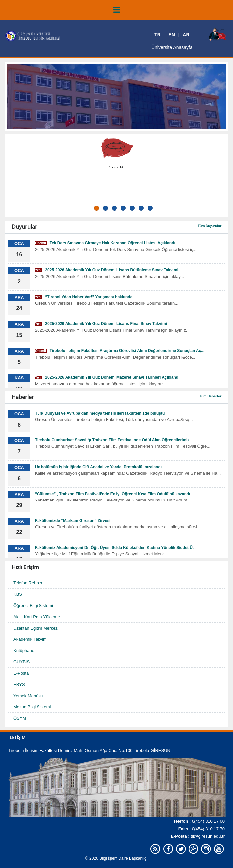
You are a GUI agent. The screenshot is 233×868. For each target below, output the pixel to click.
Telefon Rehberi (28, 583)
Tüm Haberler (210, 396)
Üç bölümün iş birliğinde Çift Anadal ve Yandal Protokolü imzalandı (98, 467)
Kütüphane (24, 651)
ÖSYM (20, 718)
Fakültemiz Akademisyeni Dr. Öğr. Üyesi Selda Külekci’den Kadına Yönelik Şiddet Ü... (115, 548)
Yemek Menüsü (28, 696)
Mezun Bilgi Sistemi (32, 707)
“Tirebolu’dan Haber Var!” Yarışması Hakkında (84, 297)
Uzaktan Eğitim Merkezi (36, 628)
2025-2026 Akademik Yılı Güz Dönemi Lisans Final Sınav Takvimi (101, 324)
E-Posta (21, 673)
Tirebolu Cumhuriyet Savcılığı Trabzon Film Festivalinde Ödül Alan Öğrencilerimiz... (114, 440)
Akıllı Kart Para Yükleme (37, 617)
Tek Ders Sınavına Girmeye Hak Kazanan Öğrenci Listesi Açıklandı (105, 243)
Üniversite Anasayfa (172, 47)
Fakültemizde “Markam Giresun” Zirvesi (73, 521)
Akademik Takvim (30, 639)
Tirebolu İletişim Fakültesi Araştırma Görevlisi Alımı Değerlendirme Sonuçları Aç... (120, 351)
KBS (18, 594)
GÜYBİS (21, 662)
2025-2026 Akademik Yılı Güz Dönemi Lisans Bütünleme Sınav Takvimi (107, 270)
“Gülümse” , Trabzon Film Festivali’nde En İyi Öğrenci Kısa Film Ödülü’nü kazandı (112, 494)
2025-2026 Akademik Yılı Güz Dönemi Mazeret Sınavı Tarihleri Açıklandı (107, 377)
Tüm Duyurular (210, 226)
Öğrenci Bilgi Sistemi (33, 605)
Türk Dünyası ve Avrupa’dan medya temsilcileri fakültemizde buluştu (100, 413)
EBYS (19, 684)
